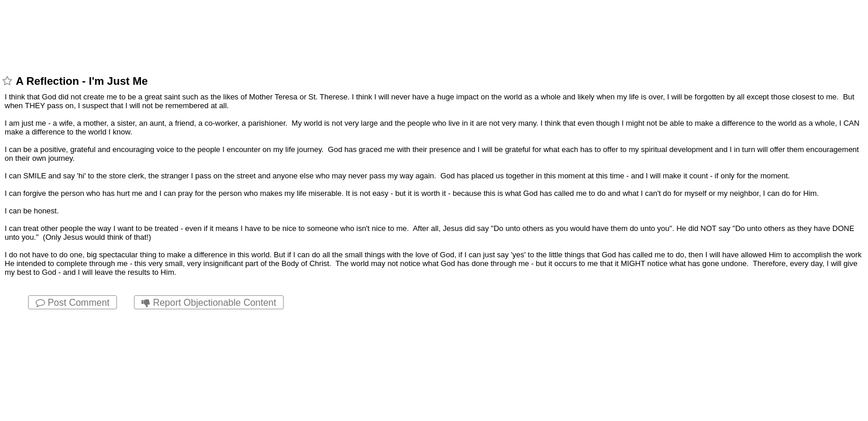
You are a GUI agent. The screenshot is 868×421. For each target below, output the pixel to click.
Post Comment (73, 303)
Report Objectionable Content (209, 303)
